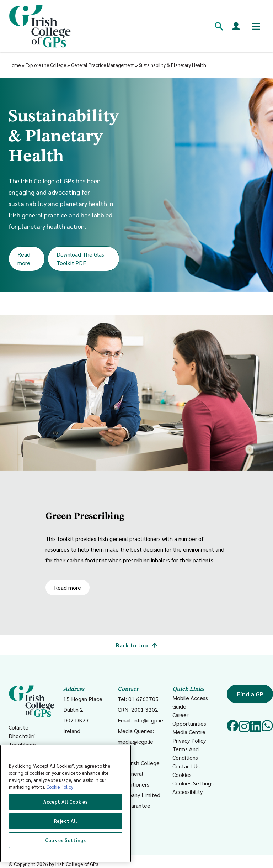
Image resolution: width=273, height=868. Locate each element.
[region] (66, 803)
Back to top (136, 645)
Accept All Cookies (66, 802)
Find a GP (250, 694)
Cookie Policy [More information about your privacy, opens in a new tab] (60, 787)
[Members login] (236, 26)
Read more (24, 259)
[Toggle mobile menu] (256, 26)
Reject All (66, 821)
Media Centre (189, 732)
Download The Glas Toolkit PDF (80, 259)
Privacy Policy (189, 740)
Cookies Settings (193, 783)
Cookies (182, 775)
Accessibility (188, 792)
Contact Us (186, 766)
